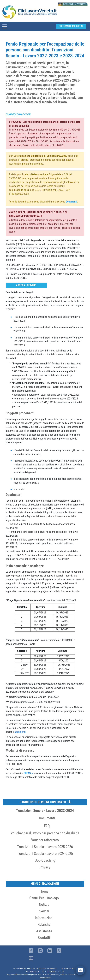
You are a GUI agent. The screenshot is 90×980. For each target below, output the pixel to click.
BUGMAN (28, 773)
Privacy (45, 867)
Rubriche (44, 924)
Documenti (47, 818)
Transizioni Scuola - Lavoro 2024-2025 (45, 854)
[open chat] (80, 970)
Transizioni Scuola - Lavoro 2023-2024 (45, 811)
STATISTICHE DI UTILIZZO (53, 971)
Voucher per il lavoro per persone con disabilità (45, 833)
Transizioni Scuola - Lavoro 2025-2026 (45, 847)
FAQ (47, 826)
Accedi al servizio (26, 285)
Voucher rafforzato (45, 840)
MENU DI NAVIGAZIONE (45, 884)
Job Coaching (45, 860)
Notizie (44, 904)
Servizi (44, 911)
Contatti (44, 938)
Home (44, 891)
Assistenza (44, 931)
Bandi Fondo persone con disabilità (45, 802)
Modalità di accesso (20, 750)
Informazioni (44, 918)
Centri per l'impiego (44, 898)
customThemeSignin (71, 26)
